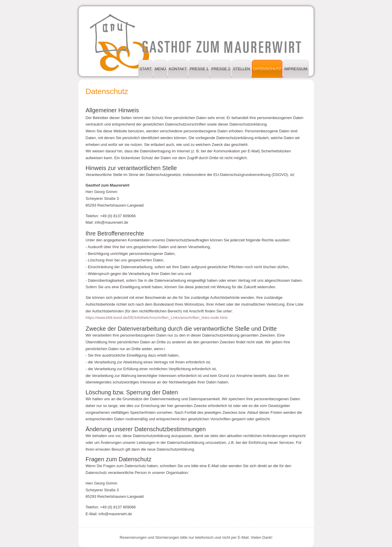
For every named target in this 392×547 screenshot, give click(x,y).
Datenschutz (267, 69)
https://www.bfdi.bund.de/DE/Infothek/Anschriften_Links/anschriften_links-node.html (157, 318)
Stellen (242, 69)
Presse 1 (199, 69)
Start (146, 69)
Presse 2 (221, 69)
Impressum (296, 69)
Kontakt (178, 69)
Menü (160, 69)
